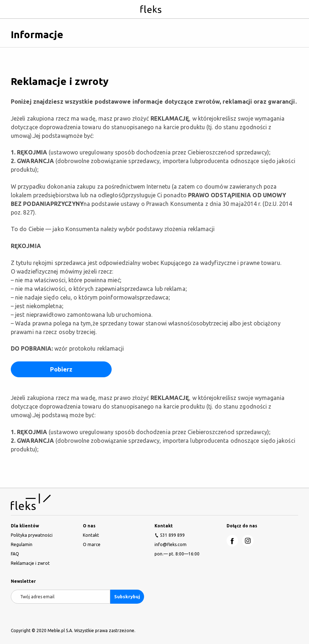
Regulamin (22, 544)
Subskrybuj (127, 596)
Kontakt (91, 535)
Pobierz (61, 369)
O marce (92, 544)
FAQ (15, 554)
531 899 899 (172, 535)
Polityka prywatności (32, 535)
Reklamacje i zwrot (30, 563)
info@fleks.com (171, 544)
